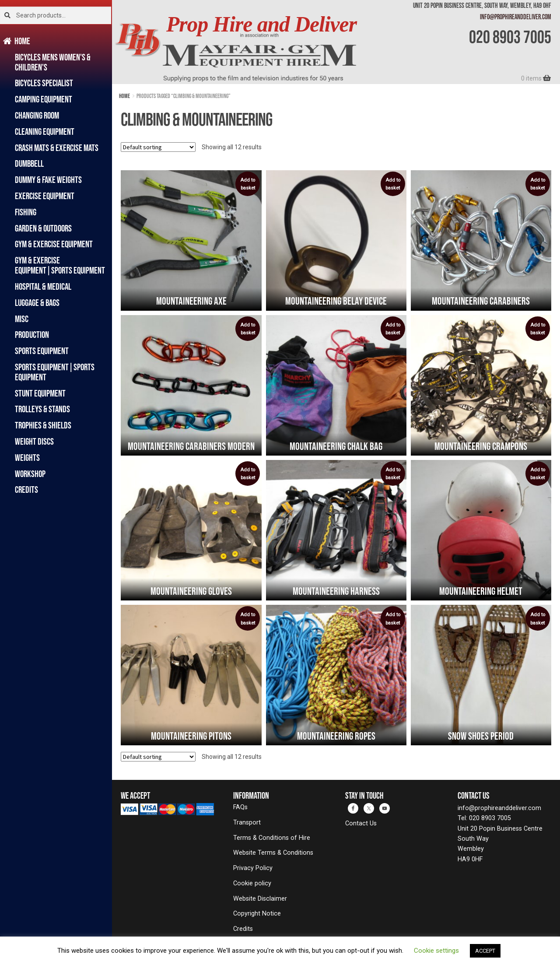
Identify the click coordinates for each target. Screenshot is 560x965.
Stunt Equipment (40, 393)
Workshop (30, 474)
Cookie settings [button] (436, 951)
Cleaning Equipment (45, 132)
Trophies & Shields (43, 425)
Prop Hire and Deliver (261, 24)
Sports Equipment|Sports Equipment (55, 372)
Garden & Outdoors (43, 228)
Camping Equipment (44, 99)
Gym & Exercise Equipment (54, 244)
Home (23, 41)
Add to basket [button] (248, 184)
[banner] (336, 42)
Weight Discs (34, 441)
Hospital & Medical (43, 286)
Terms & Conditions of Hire (272, 838)
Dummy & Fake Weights (48, 180)
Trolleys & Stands (42, 409)
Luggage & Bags (37, 303)
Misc (22, 319)
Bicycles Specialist (44, 83)
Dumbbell (29, 163)
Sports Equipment (42, 351)
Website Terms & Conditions (273, 853)
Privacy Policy (253, 868)
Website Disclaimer (260, 899)
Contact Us (361, 823)
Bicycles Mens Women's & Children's (53, 62)
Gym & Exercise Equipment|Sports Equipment (60, 265)
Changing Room (37, 115)
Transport (247, 823)
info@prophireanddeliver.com (516, 17)
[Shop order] (158, 147)
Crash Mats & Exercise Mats (57, 148)
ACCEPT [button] (485, 951)
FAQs (240, 807)
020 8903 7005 (510, 37)
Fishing (26, 212)
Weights (27, 458)
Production (32, 335)
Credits (26, 490)
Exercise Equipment (45, 196)
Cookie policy (252, 883)
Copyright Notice (257, 914)
